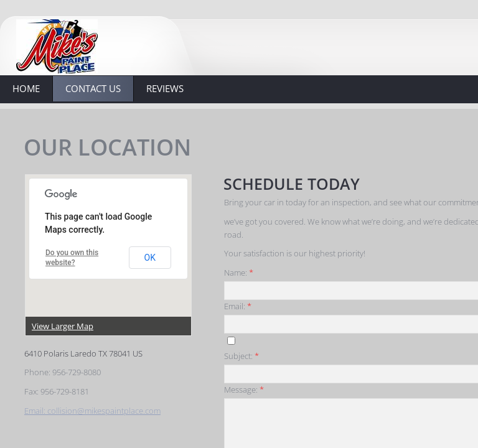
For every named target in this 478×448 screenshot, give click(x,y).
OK (150, 258)
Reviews (165, 88)
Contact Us (93, 88)
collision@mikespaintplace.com (104, 411)
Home (26, 88)
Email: (36, 411)
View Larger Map (63, 326)
